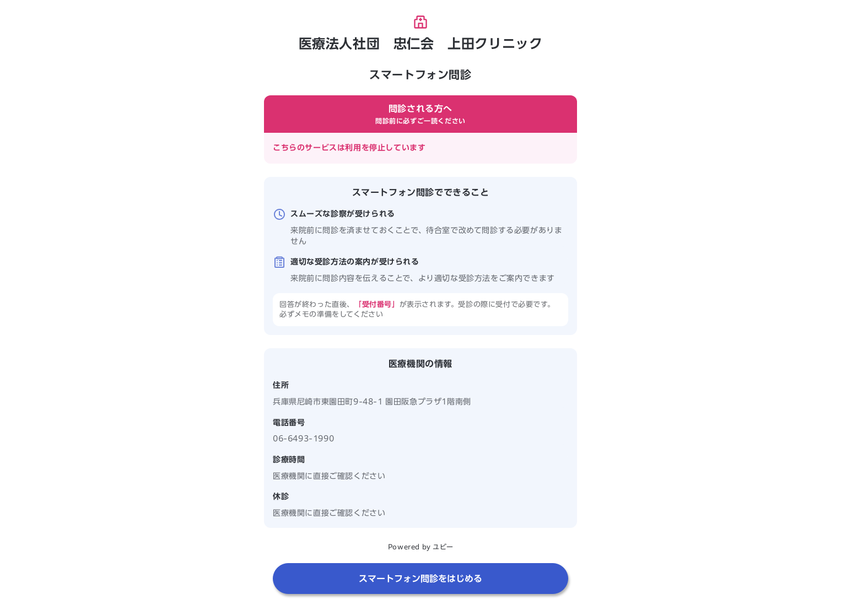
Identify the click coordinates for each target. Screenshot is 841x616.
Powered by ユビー (421, 547)
